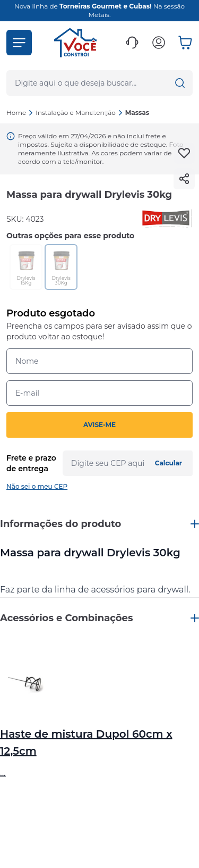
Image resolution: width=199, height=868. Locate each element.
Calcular (168, 463)
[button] (19, 43)
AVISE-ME (99, 425)
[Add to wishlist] (184, 153)
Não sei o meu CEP (37, 486)
